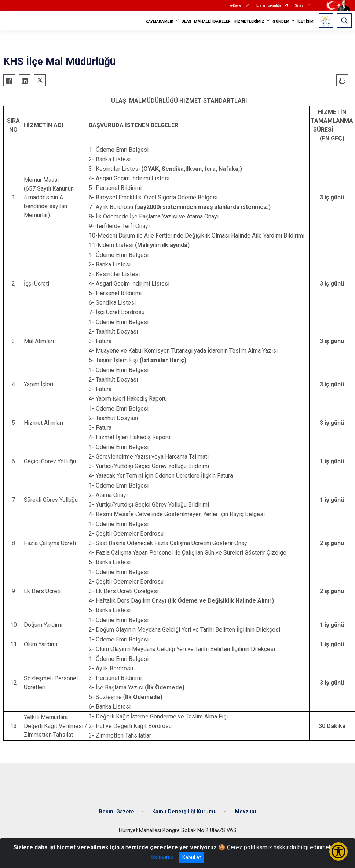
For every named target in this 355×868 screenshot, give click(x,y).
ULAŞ (186, 21)
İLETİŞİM (305, 21)
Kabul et (192, 857)
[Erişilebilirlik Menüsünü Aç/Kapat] (338, 852)
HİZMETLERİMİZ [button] (249, 21)
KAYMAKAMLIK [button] (160, 21)
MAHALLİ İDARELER (212, 21)
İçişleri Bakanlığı (269, 5)
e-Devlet (236, 5)
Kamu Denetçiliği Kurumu (184, 812)
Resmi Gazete (116, 812)
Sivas (299, 5)
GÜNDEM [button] (281, 21)
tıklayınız (162, 857)
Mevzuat (246, 812)
